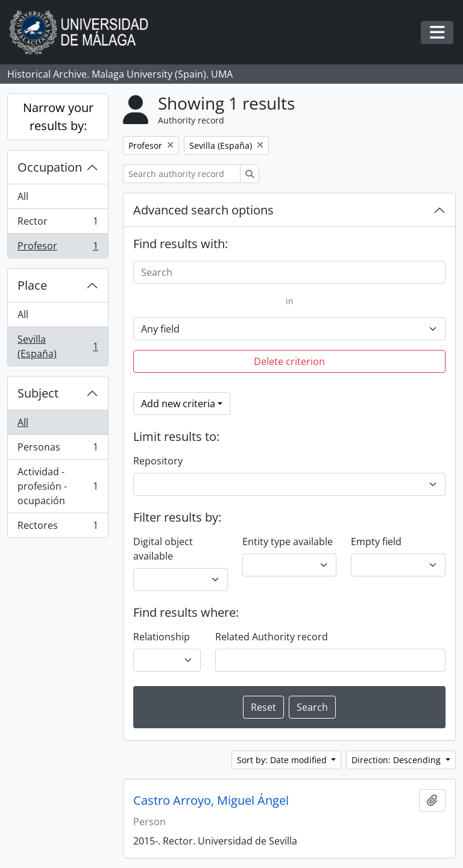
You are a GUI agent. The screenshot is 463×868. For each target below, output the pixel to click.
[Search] (289, 272)
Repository (158, 461)
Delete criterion (289, 361)
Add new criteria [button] (178, 404)
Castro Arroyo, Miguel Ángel (211, 801)
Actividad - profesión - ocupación (58, 486)
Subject (38, 393)
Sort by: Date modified (283, 760)
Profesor (58, 248)
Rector (58, 224)
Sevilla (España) (58, 346)
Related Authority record (272, 637)
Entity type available (288, 542)
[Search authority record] (182, 174)
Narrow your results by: (58, 117)
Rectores (58, 528)
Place (32, 285)
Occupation (50, 167)
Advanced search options (203, 210)
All (23, 196)
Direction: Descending (397, 760)
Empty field (376, 542)
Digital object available (163, 549)
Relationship (162, 637)
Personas (58, 450)
